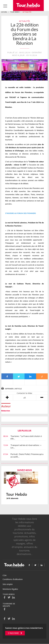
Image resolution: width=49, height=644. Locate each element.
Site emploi (8, 584)
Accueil (4, 12)
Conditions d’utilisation (13, 579)
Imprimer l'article (13, 389)
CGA (5, 575)
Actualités (27, 12)
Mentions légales (10, 589)
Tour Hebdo (15, 12)
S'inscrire (13, 633)
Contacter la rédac (24, 393)
